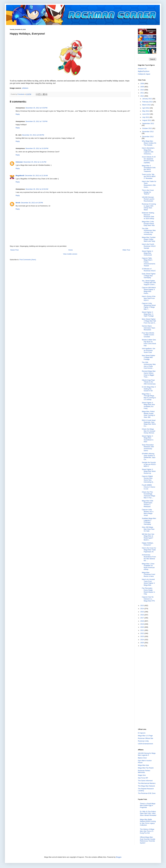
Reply (18, 114)
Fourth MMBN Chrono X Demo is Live (148, 487)
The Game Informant (145, 781)
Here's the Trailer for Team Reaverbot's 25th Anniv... (149, 184)
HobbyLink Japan (144, 74)
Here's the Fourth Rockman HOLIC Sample (149, 246)
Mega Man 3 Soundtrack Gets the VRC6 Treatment (149, 168)
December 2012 (148, 137)
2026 (142, 646)
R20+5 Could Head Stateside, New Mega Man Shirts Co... (149, 423)
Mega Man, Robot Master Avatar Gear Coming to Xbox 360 (148, 414)
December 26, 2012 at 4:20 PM (32, 203)
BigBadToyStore (144, 71)
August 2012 (147, 120)
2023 (142, 636)
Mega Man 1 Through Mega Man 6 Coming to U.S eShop (149, 397)
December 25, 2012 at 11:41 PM (35, 162)
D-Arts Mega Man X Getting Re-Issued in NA (149, 389)
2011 (142, 93)
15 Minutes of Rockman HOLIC (149, 270)
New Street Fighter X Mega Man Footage (148, 357)
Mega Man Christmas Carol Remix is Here (148, 574)
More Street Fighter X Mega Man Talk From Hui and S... (149, 321)
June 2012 (146, 114)
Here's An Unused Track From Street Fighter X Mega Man (148, 582)
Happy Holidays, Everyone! (148, 544)
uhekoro (25, 88)
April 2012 (146, 108)
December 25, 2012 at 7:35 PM (36, 121)
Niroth (18, 203)
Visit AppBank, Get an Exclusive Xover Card (148, 350)
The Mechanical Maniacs (147, 783)
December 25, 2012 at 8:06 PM (33, 135)
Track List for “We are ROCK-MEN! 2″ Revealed (149, 176)
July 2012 (146, 117)
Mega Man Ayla (143, 765)
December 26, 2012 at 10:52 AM (37, 189)
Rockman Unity (143, 741)
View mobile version (70, 254)
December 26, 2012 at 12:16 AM (36, 176)
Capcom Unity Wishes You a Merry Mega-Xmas (148, 512)
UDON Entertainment (145, 744)
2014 (142, 609)
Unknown (19, 162)
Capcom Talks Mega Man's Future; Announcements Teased (148, 262)
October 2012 (147, 128)
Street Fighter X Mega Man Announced (147, 253)
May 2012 (146, 111)
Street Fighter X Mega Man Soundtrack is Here (148, 439)
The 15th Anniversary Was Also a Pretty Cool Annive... (149, 365)
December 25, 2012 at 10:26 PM (37, 148)
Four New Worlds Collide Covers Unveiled (148, 335)
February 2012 (148, 102)
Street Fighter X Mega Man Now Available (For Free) (148, 406)
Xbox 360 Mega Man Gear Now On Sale (148, 529)
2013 (142, 605)
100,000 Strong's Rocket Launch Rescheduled (148, 199)
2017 (142, 618)
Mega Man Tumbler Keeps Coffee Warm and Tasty (149, 239)
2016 (142, 615)
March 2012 (147, 105)
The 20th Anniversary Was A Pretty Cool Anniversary (149, 231)
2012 (142, 96)
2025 (142, 643)
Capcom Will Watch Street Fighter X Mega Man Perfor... (149, 290)
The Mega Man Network (146, 786)
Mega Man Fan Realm (146, 768)
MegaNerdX (20, 176)
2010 (142, 90)
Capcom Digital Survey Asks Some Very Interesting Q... (148, 479)
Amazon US (142, 69)
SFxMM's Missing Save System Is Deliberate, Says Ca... (149, 456)
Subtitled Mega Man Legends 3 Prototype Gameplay (149, 521)
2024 (142, 640)
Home (71, 250)
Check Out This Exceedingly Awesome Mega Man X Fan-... (148, 495)
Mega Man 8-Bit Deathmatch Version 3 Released (147, 504)
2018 (142, 621)
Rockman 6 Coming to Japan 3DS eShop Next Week (149, 207)
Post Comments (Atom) (28, 260)
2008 (142, 84)
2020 (142, 627)
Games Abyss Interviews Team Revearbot (148, 328)
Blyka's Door (142, 758)
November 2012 (148, 132)
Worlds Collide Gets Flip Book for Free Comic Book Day (149, 343)
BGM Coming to (148, 822)
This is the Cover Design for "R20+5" (148, 192)
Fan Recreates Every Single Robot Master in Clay (148, 591)
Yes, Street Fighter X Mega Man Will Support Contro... (149, 283)
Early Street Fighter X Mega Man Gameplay (149, 276)
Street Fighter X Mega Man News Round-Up (149, 471)
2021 (142, 630)
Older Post (126, 250)
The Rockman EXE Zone (147, 793)
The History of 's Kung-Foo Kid (147, 831)
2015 (142, 612)
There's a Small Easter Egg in (148, 805)
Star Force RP (143, 778)
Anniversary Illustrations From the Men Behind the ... (149, 558)
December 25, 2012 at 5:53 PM (36, 108)
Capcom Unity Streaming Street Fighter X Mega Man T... (149, 306)
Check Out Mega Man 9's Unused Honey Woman (148, 431)
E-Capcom (142, 733)
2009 (142, 87)
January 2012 (147, 99)
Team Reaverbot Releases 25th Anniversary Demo (148, 448)
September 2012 (148, 123)
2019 (142, 624)
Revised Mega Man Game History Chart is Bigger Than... (149, 374)
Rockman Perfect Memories (144, 772)
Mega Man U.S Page (145, 736)
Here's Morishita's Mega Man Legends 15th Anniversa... (148, 151)
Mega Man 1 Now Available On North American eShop (148, 567)
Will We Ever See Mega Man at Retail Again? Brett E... (148, 537)
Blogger (119, 857)
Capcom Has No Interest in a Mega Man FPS (148, 599)
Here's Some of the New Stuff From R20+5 (149, 298)
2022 (142, 633)
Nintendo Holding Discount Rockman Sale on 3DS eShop (148, 216)
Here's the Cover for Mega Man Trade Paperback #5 (149, 550)
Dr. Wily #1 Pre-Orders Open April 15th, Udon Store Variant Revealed (148, 813)
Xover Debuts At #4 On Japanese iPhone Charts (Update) (149, 160)
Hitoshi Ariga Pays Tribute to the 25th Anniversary (149, 382)
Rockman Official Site (145, 738)
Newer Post (14, 250)
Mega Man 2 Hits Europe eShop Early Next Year (148, 223)
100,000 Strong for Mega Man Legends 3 (147, 754)
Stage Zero (142, 775)
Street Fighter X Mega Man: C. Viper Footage (148, 314)
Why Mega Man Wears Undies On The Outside (149, 143)
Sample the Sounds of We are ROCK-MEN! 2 (149, 464)
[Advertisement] (148, 687)
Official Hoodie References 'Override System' (148, 840)
